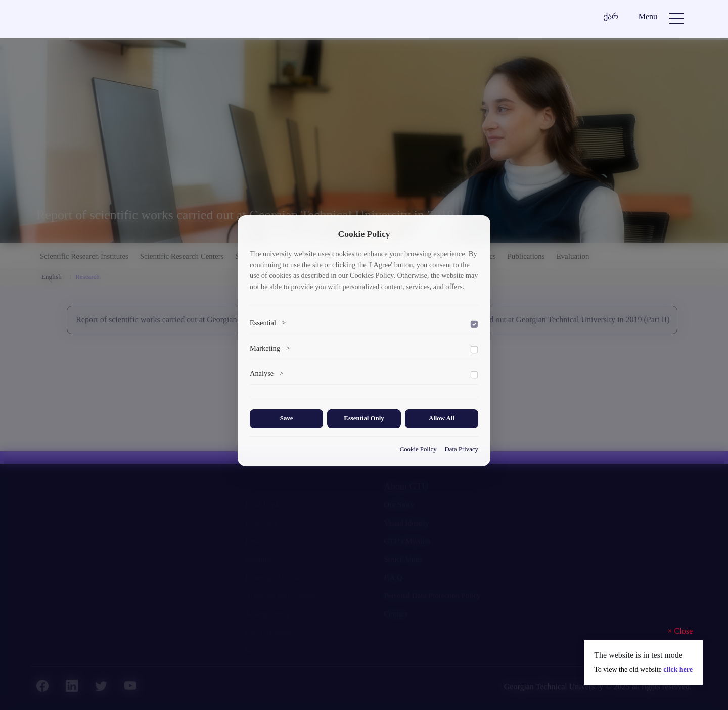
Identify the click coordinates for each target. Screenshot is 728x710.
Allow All (442, 418)
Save (287, 418)
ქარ (611, 16)
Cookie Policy (418, 449)
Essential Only (364, 418)
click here (678, 669)
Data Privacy (462, 449)
